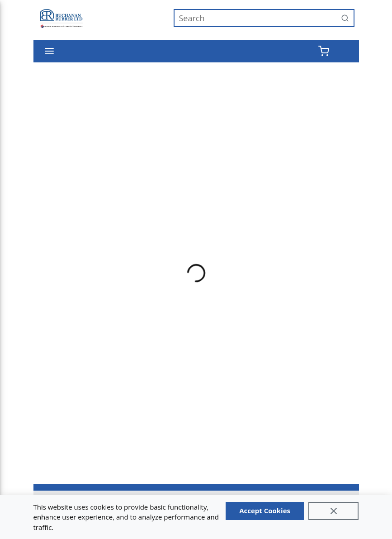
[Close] (334, 511)
